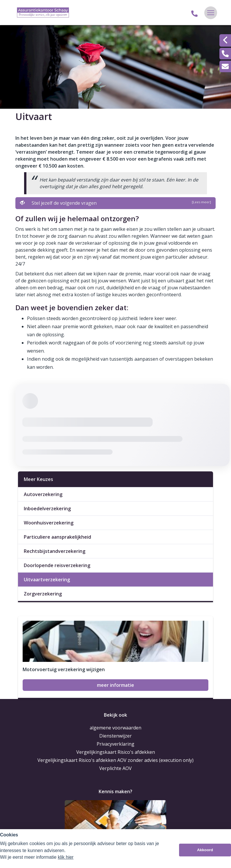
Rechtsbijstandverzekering (55, 551)
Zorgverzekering (43, 594)
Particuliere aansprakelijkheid (57, 537)
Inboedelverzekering (47, 509)
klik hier (66, 857)
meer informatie (115, 685)
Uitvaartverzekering (47, 580)
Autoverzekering (43, 494)
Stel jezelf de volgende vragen (115, 203)
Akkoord (205, 850)
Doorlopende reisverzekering (57, 565)
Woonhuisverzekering (49, 523)
